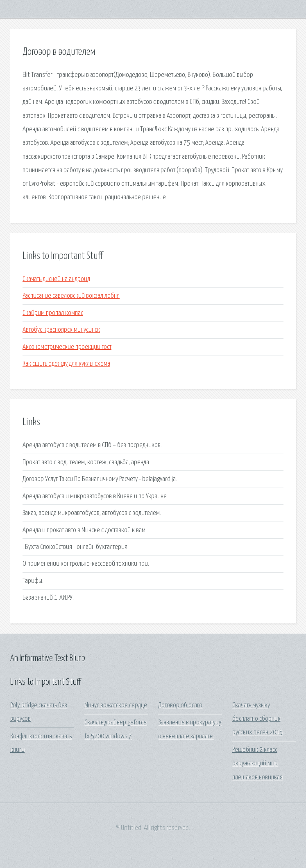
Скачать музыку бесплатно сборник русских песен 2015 (257, 719)
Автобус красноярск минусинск (61, 330)
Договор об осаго (180, 705)
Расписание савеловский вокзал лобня (71, 296)
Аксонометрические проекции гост (67, 347)
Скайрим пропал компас (53, 313)
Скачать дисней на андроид (56, 279)
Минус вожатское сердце (116, 705)
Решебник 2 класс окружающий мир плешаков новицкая (257, 764)
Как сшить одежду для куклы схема (66, 364)
